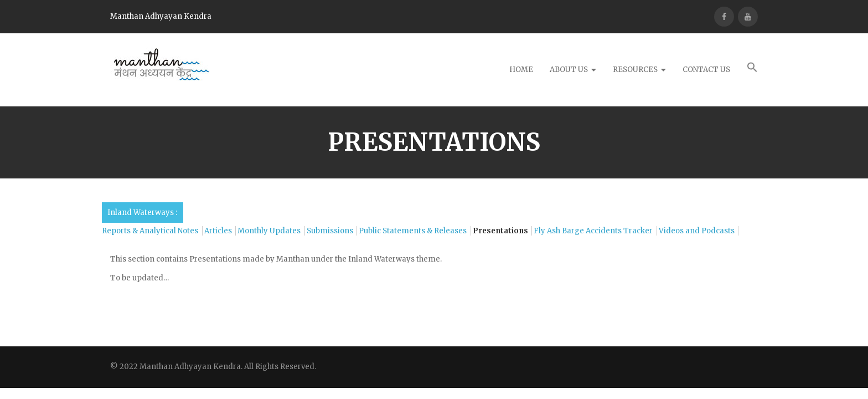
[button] (752, 70)
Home (521, 70)
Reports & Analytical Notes (150, 231)
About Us (569, 70)
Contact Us (706, 70)
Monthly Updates (269, 231)
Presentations (500, 231)
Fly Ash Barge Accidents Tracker (593, 231)
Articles (218, 231)
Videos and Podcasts (697, 231)
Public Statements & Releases (413, 231)
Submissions (330, 231)
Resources (635, 70)
